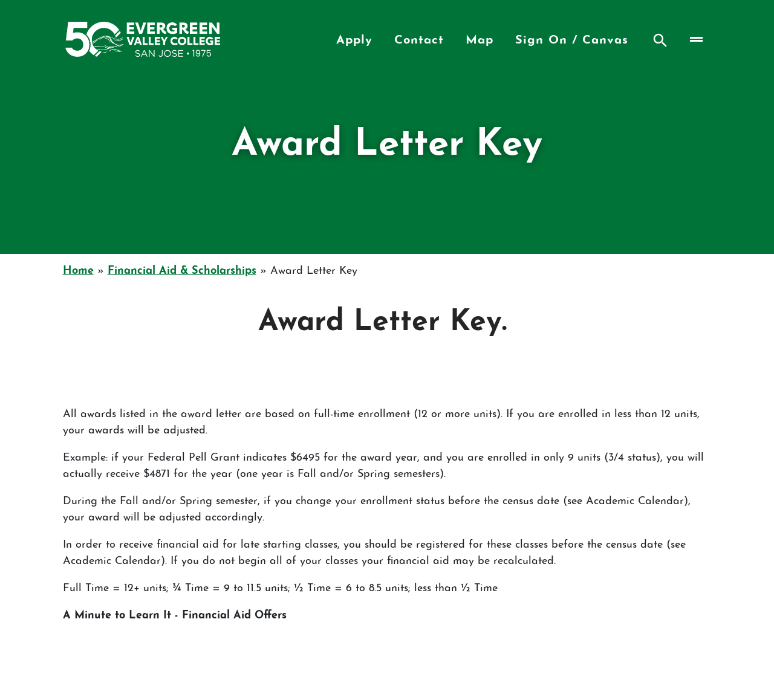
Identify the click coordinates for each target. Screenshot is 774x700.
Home (78, 271)
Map (480, 41)
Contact (419, 41)
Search (660, 41)
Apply (354, 41)
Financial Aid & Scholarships (182, 271)
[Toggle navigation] (695, 39)
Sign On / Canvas (572, 41)
